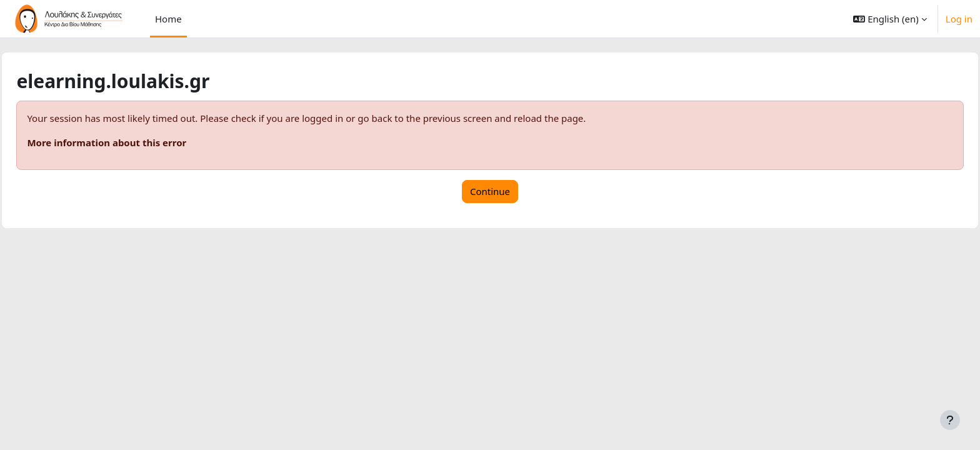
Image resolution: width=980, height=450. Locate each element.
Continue (490, 191)
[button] (890, 19)
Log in (959, 19)
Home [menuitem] (168, 19)
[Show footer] (950, 420)
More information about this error (135, 142)
